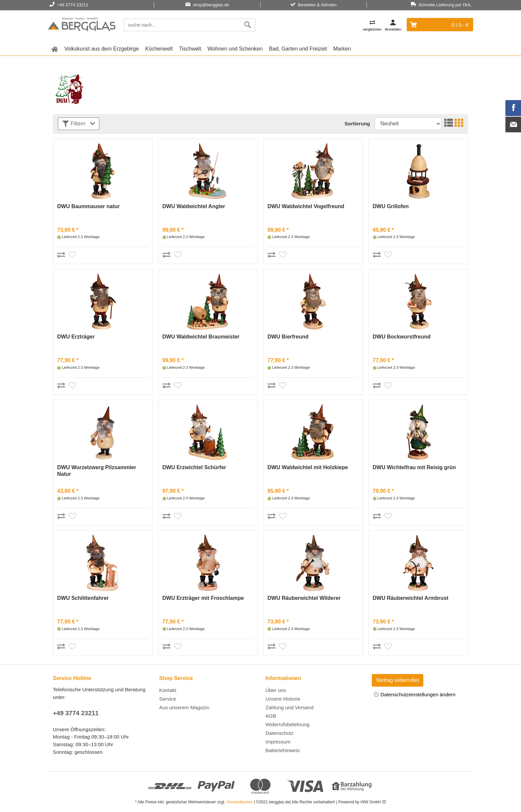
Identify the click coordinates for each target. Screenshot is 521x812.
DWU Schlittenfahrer (83, 598)
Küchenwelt (159, 49)
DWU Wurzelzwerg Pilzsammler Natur (97, 471)
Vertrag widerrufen (398, 680)
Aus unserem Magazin (184, 707)
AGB (271, 716)
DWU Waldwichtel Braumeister (201, 337)
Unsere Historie (283, 699)
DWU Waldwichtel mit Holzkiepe (308, 467)
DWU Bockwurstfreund (402, 337)
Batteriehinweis (283, 750)
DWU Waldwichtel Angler (194, 206)
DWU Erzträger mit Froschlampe (203, 598)
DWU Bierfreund (288, 337)
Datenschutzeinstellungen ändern (415, 695)
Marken (342, 49)
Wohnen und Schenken (235, 49)
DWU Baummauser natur (88, 206)
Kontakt (168, 690)
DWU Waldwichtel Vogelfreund (306, 206)
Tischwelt (190, 49)
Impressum (278, 742)
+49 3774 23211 (76, 713)
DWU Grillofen (391, 206)
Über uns (276, 690)
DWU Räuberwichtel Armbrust (411, 598)
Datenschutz (279, 733)
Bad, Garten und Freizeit (298, 49)
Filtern (79, 124)
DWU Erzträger (76, 337)
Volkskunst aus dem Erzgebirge (102, 49)
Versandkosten (239, 802)
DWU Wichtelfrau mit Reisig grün (415, 467)
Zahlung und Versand (289, 707)
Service (168, 699)
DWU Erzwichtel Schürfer (194, 467)
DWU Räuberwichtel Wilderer (304, 598)
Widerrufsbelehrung (288, 724)
